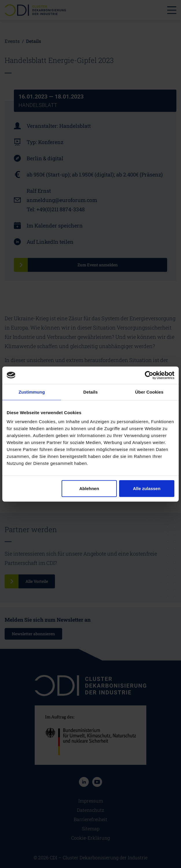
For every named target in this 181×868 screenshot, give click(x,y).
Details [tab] (90, 392)
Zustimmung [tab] (32, 392)
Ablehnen (89, 488)
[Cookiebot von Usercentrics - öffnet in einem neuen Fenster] (149, 375)
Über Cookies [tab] (149, 392)
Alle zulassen (147, 488)
